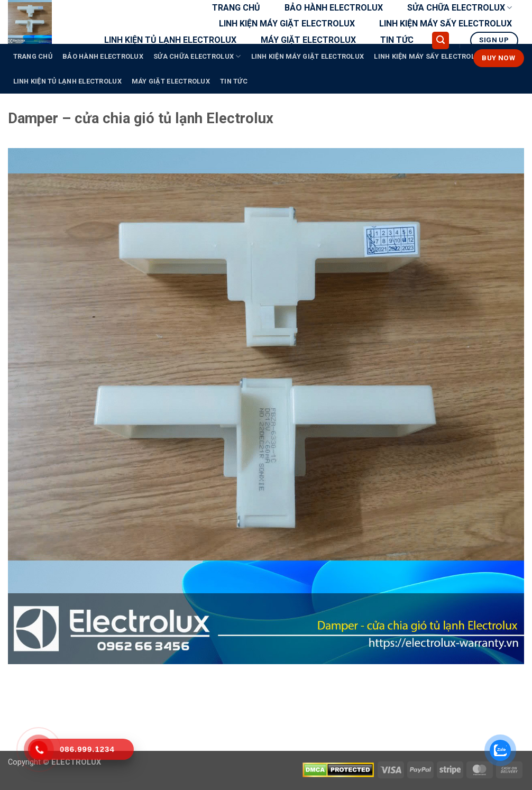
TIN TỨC (397, 40)
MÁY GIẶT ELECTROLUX (308, 40)
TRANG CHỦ (236, 8)
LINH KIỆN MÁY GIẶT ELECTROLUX (287, 24)
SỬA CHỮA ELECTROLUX (460, 8)
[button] (441, 40)
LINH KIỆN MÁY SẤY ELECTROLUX (446, 24)
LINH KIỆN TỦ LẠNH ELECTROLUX (170, 40)
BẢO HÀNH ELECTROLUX (334, 8)
